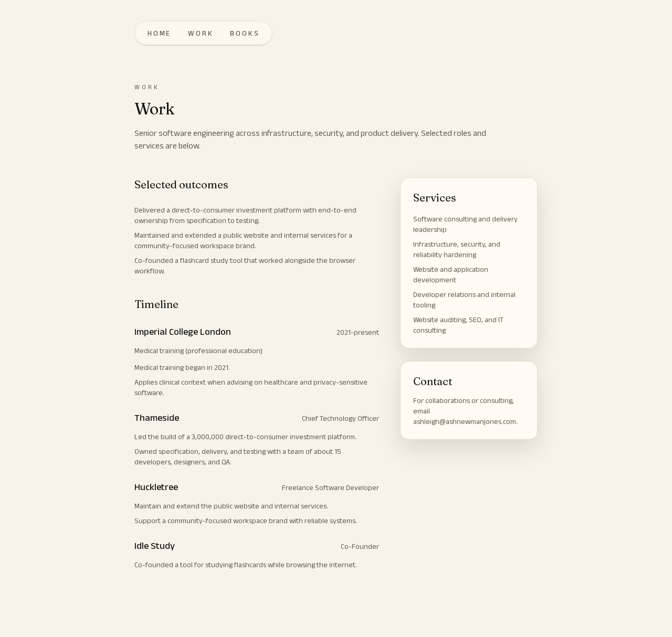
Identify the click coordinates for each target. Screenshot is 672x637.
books (245, 33)
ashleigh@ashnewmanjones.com (465, 421)
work (201, 33)
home (159, 33)
